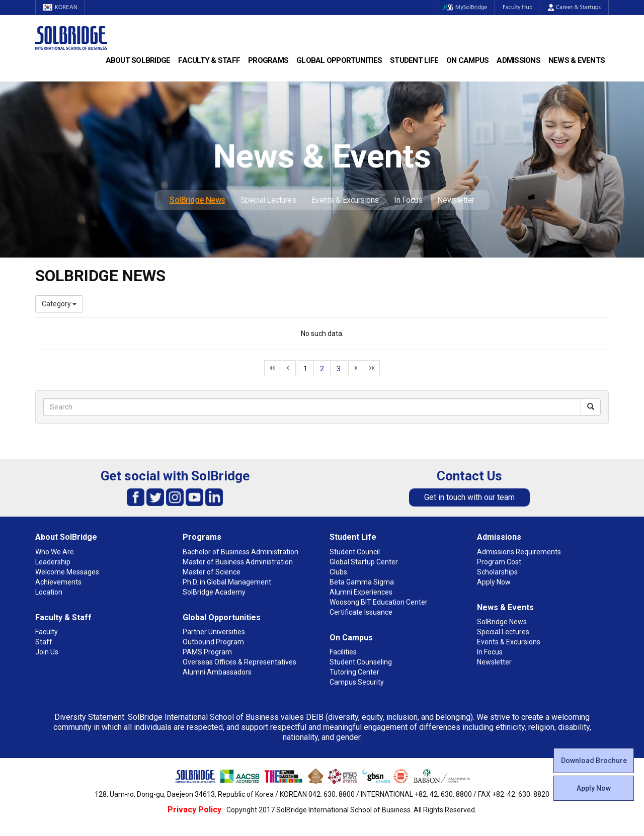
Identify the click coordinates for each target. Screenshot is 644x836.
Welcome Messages (67, 572)
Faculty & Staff (209, 60)
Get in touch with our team (469, 497)
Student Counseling (361, 662)
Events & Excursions (345, 200)
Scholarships (497, 572)
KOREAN (60, 7)
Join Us (47, 652)
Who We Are (55, 552)
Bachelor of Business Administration (240, 552)
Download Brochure (594, 761)
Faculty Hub (518, 7)
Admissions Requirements (519, 552)
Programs (268, 60)
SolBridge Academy (214, 592)
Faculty (47, 632)
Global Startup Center (364, 562)
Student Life (414, 60)
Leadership (53, 562)
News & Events (577, 60)
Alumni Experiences (361, 592)
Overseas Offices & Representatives (239, 662)
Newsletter (456, 200)
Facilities (343, 652)
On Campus (467, 60)
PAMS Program (207, 652)
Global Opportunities (339, 60)
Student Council (355, 552)
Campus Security (357, 682)
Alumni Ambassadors (217, 672)
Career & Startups (574, 7)
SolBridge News (197, 200)
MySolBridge (465, 7)
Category (59, 304)
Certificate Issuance (361, 612)
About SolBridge (138, 60)
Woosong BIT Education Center (379, 602)
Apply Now (594, 788)
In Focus (408, 200)
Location (49, 592)
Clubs (338, 572)
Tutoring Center (354, 672)
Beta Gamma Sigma (362, 582)
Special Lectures (268, 200)
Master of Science (212, 572)
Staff (44, 642)
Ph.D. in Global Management (227, 582)
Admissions (518, 60)
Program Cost (499, 562)
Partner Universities (214, 632)
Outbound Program (213, 642)
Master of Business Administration (238, 562)
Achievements (58, 582)
